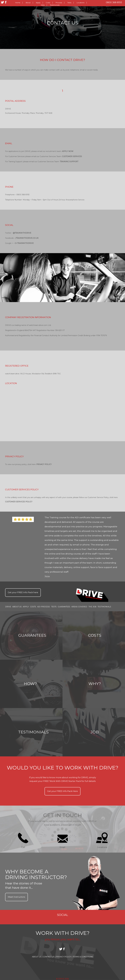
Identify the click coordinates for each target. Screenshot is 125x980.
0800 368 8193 (114, 2)
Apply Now (68, 151)
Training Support (69, 162)
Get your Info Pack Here (62, 791)
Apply (38, 3)
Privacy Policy (44, 464)
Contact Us (49, 957)
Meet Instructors (16, 897)
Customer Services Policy (19, 502)
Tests (69, 3)
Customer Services (72, 156)
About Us (17, 607)
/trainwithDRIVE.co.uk (27, 238)
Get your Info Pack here (23, 592)
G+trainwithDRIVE (24, 243)
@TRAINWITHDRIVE (22, 233)
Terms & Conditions (83, 957)
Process (59, 3)
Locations (81, 3)
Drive (8, 607)
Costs (48, 3)
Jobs (43, 5)
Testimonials (55, 5)
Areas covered (79, 607)
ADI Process (44, 607)
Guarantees (64, 607)
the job (92, 607)
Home (18, 3)
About (28, 3)
